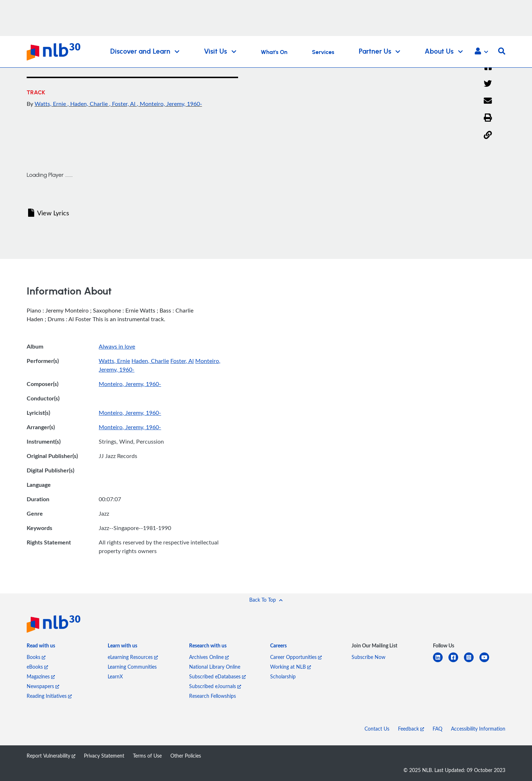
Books (36, 657)
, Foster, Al (123, 104)
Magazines (41, 676)
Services (323, 52)
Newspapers (43, 686)
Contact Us (377, 729)
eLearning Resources (133, 657)
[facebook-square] (456, 662)
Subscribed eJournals (215, 686)
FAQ (437, 729)
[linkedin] (441, 662)
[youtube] (487, 662)
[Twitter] (488, 84)
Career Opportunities (296, 657)
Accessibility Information (478, 729)
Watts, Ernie (51, 104)
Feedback (411, 729)
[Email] (488, 101)
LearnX (115, 676)
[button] (481, 52)
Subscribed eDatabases (217, 676)
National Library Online (215, 667)
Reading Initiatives (49, 696)
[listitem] (41, 647)
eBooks (37, 667)
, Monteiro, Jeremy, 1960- (169, 104)
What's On (274, 52)
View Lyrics (49, 213)
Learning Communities (132, 667)
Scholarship (283, 676)
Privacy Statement (104, 756)
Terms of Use (147, 756)
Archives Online (209, 657)
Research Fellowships (213, 696)
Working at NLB (290, 667)
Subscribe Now (368, 657)
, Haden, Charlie (88, 104)
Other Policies (186, 756)
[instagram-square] (472, 662)
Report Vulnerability (51, 756)
